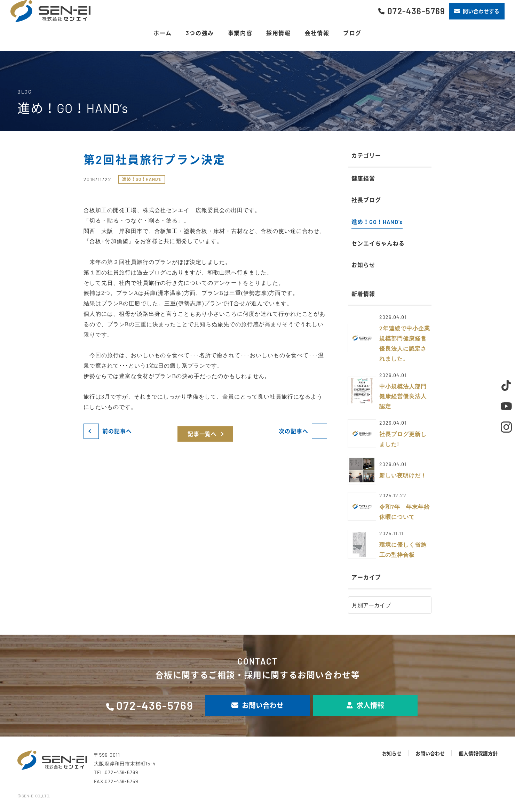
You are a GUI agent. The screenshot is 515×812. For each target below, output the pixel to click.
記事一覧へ (202, 434)
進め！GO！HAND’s (142, 179)
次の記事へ (294, 431)
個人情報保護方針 (478, 753)
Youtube (506, 406)
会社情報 (317, 33)
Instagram (506, 427)
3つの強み (200, 33)
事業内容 (240, 33)
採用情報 (278, 33)
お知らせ (392, 753)
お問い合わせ (257, 705)
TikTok (506, 385)
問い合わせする (477, 11)
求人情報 (365, 705)
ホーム (163, 33)
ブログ (352, 33)
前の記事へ (117, 431)
